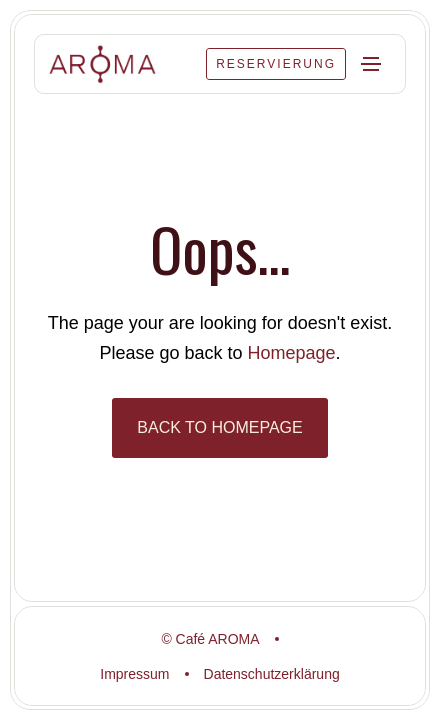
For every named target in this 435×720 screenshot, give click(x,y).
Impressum (134, 674)
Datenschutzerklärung (272, 674)
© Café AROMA (210, 639)
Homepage (292, 353)
